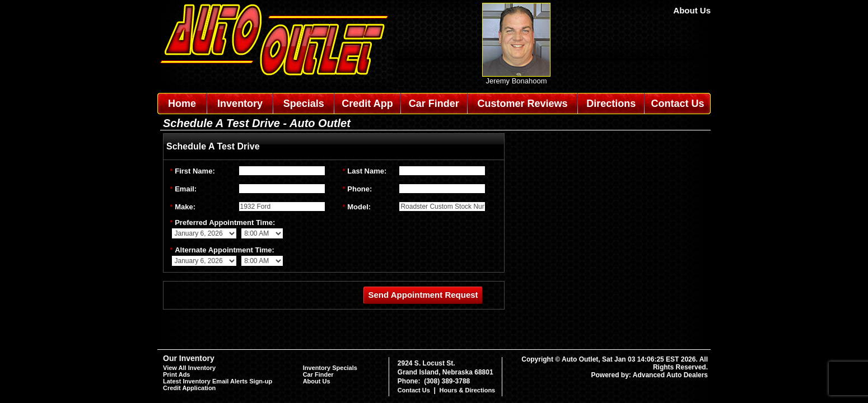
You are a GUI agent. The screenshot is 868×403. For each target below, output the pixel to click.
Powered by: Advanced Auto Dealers (650, 375)
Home (182, 104)
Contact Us (678, 104)
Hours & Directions (468, 390)
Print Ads (177, 374)
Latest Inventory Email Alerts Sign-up (218, 381)
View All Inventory (189, 368)
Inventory (240, 104)
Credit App (367, 104)
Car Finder (434, 104)
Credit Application (189, 388)
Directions (611, 104)
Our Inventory (189, 358)
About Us (692, 10)
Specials (304, 104)
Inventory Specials (330, 368)
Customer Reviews (522, 104)
